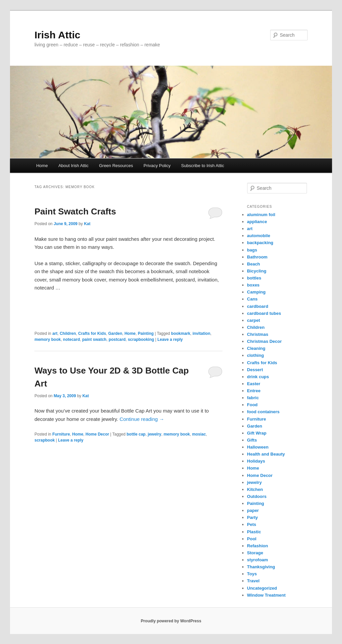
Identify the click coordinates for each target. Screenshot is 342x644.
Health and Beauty (266, 454)
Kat (87, 224)
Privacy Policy (157, 166)
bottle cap (136, 434)
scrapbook (45, 440)
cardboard (258, 306)
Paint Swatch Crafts (75, 211)
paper (253, 510)
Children (68, 334)
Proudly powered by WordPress (171, 621)
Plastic (254, 532)
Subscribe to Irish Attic (203, 166)
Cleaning (256, 348)
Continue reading (142, 419)
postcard (117, 340)
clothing (256, 355)
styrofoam (258, 560)
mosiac (199, 434)
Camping (256, 292)
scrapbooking (141, 340)
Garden (115, 334)
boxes (253, 285)
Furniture (61, 434)
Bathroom (257, 257)
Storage (255, 553)
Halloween (258, 447)
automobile (259, 236)
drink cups (258, 377)
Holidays (256, 461)
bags (252, 250)
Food (252, 405)
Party (253, 517)
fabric (253, 398)
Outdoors (257, 496)
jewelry (154, 434)
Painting (146, 334)
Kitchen (255, 489)
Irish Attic (57, 35)
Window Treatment (266, 595)
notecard (72, 340)
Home (42, 166)
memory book (48, 340)
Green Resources (116, 166)
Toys (252, 574)
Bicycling (257, 271)
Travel (253, 581)
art (55, 334)
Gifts (252, 440)
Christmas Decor (265, 341)
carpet (254, 320)
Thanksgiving (261, 567)
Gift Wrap (257, 433)
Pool (252, 539)
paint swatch (94, 340)
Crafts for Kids (92, 334)
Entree (254, 391)
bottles (254, 278)
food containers (264, 412)
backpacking (260, 243)
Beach (254, 264)
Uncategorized (262, 588)
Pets (252, 524)
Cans (252, 299)
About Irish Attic (73, 166)
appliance (257, 222)
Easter (254, 384)
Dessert (255, 370)
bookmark (181, 334)
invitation (201, 334)
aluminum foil (261, 215)
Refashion (258, 546)
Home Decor (97, 434)
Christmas (258, 334)
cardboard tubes (264, 313)
